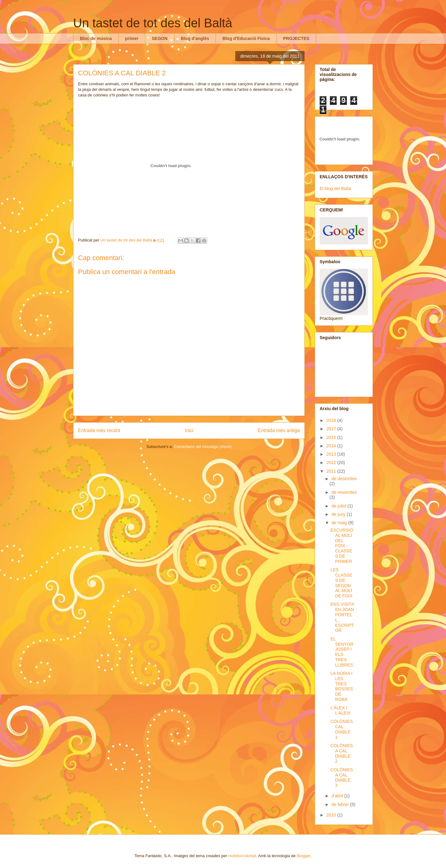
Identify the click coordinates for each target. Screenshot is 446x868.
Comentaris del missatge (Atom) (203, 447)
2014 (332, 446)
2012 (332, 463)
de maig (340, 523)
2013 (332, 454)
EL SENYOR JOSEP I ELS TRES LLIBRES (342, 652)
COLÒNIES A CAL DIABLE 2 (342, 753)
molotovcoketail (242, 856)
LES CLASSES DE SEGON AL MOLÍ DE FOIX (341, 583)
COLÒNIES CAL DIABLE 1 (342, 729)
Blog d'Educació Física (246, 38)
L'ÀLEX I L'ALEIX (341, 710)
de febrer (341, 804)
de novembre (344, 492)
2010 (332, 815)
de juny (339, 514)
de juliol (339, 506)
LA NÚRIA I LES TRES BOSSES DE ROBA (342, 686)
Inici (189, 430)
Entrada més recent (99, 430)
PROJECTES (296, 38)
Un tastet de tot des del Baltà (153, 23)
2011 (332, 471)
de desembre (344, 479)
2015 (332, 437)
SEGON (160, 38)
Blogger (304, 856)
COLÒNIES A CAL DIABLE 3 (342, 777)
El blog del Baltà (335, 188)
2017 (332, 429)
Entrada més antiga (279, 430)
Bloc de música (96, 38)
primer (132, 38)
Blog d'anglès (195, 38)
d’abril (338, 796)
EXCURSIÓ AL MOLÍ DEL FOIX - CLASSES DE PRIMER (342, 546)
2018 (332, 420)
